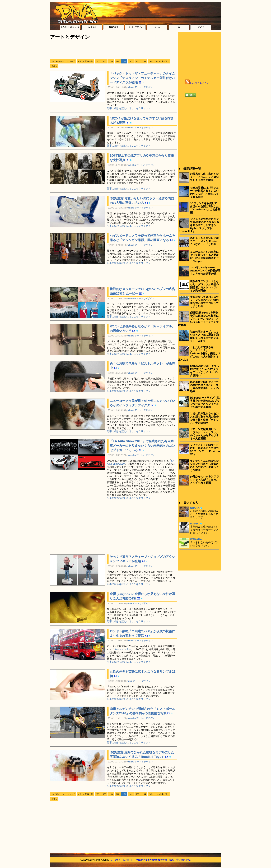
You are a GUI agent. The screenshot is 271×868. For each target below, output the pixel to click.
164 (144, 61)
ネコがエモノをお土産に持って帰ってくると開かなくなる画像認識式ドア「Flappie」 (204, 256)
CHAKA (195, 508)
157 (98, 61)
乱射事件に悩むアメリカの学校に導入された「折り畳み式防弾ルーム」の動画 (204, 387)
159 (111, 61)
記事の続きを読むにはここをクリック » (129, 108)
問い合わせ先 (183, 860)
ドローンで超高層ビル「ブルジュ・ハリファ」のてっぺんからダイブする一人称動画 (204, 434)
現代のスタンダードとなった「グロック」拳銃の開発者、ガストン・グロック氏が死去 (204, 286)
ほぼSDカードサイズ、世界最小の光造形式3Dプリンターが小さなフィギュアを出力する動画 (205, 402)
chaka (131, 87)
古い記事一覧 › (162, 61)
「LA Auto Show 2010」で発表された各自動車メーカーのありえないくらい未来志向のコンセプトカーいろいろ (142, 446)
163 (138, 61)
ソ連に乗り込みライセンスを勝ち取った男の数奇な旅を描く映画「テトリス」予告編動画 (204, 418)
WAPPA (195, 524)
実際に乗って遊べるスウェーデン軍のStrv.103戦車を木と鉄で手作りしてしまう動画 (204, 302)
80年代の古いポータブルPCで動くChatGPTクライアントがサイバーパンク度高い (205, 371)
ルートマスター (123, 649)
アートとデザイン (144, 87)
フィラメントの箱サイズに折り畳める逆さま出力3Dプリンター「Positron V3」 (205, 450)
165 (151, 61)
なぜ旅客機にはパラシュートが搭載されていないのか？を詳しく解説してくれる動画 (204, 192)
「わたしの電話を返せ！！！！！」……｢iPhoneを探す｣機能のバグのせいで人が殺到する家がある (199, 353)
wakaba (132, 165)
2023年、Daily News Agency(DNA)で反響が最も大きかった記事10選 (205, 271)
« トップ (71, 61)
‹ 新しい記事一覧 (86, 61)
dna (130, 603)
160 (118, 61)
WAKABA (196, 539)
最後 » (54, 66)
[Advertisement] (113, 50)
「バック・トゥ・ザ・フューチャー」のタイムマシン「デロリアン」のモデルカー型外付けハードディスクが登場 (142, 78)
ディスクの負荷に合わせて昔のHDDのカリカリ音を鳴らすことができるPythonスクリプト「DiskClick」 (199, 225)
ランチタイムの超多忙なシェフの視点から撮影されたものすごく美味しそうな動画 (204, 465)
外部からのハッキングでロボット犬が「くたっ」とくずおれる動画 (204, 480)
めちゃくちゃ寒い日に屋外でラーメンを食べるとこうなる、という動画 (204, 241)
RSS (171, 860)
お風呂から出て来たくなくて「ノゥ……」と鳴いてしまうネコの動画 (204, 177)
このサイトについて (122, 860)
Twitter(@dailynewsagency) (151, 860)
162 (131, 61)
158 (104, 61)
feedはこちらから (200, 83)
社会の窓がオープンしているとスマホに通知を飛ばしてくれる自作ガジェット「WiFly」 (204, 336)
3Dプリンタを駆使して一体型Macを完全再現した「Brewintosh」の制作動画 (205, 208)
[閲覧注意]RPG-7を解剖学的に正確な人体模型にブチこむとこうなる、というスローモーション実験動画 (198, 319)
